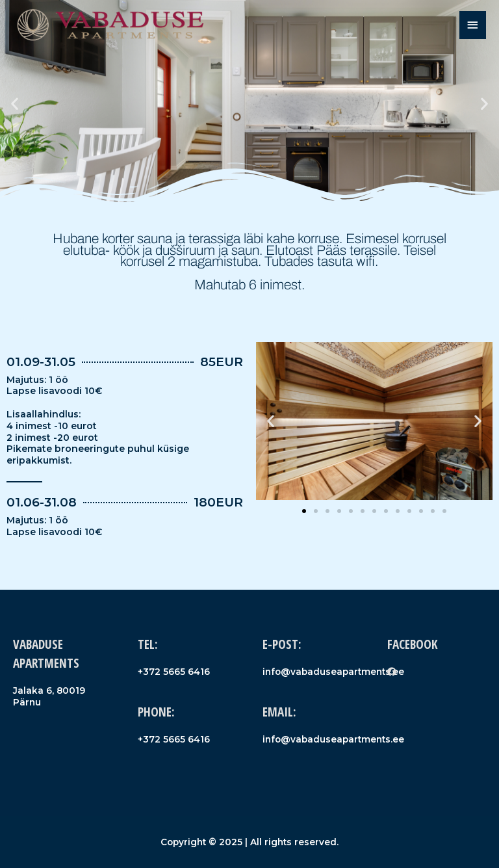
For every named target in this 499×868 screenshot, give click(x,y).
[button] (15, 104)
